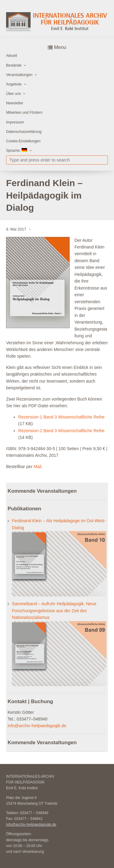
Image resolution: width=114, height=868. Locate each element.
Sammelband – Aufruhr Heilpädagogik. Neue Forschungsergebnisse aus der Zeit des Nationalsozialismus (54, 611)
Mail (37, 467)
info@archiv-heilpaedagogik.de (37, 726)
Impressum (15, 122)
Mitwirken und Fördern (24, 113)
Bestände (14, 65)
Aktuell (12, 56)
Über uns (14, 94)
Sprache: (17, 150)
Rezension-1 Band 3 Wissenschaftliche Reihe (61, 417)
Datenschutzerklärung (24, 132)
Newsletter (15, 103)
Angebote (14, 84)
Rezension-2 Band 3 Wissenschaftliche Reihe (61, 431)
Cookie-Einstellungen (23, 141)
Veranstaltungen (19, 75)
